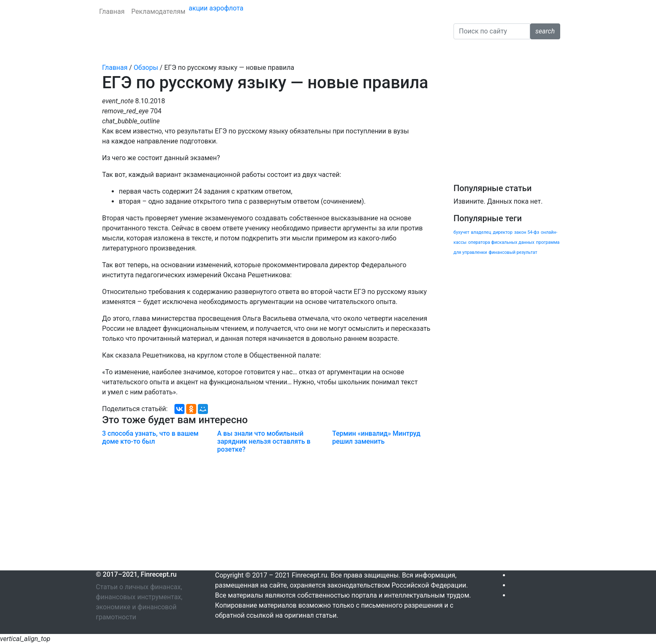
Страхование (180, 51)
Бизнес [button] (363, 51)
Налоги (333, 51)
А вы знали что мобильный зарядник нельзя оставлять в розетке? (264, 441)
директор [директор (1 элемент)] (503, 232)
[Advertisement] (268, 512)
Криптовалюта (292, 51)
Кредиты (139, 51)
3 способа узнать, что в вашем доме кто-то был (150, 437)
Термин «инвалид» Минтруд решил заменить (376, 437)
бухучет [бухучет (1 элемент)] (461, 232)
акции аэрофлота (216, 8)
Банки (109, 51)
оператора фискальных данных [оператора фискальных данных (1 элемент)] (501, 242)
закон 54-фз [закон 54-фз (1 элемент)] (527, 232)
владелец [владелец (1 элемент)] (481, 232)
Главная (112, 11)
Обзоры (398, 51)
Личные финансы (235, 51)
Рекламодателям (158, 11)
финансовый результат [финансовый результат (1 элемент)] (513, 252)
